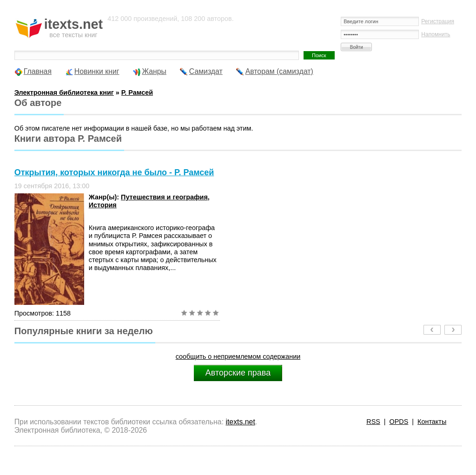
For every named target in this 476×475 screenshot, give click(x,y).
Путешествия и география (164, 197)
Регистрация (438, 21)
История (103, 205)
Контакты (432, 422)
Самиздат (206, 71)
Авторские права (238, 373)
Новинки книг (97, 71)
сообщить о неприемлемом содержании (238, 356)
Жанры (154, 71)
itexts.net (240, 422)
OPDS (399, 422)
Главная (38, 71)
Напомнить (436, 34)
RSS (373, 422)
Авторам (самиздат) (279, 71)
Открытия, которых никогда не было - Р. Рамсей (114, 172)
